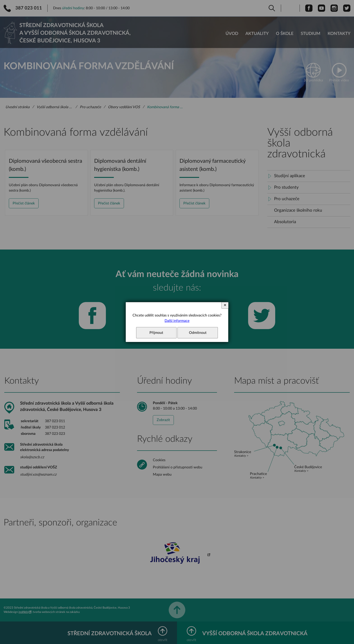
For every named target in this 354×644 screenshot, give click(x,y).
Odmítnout (198, 333)
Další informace (177, 321)
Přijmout (156, 333)
